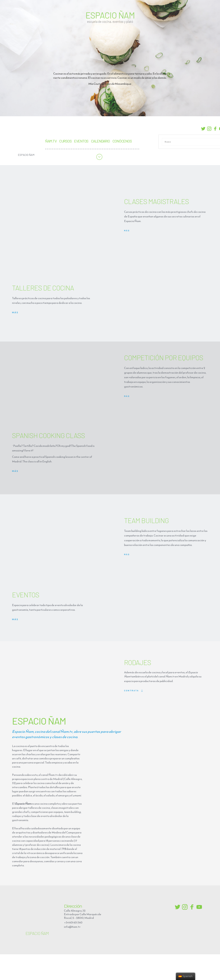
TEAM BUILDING (147, 520)
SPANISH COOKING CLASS (48, 435)
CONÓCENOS (122, 141)
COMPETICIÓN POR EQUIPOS (164, 357)
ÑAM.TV (51, 141)
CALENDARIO (100, 141)
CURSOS (65, 141)
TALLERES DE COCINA (44, 288)
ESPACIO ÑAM (110, 15)
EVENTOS (81, 141)
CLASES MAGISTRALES (156, 201)
